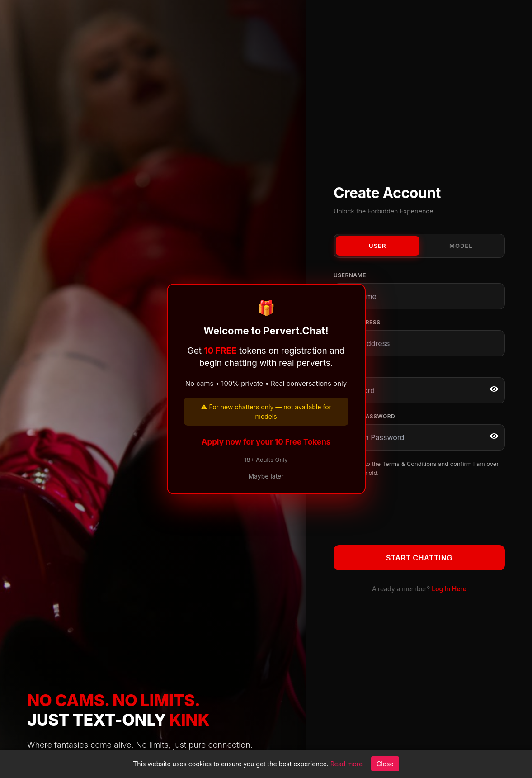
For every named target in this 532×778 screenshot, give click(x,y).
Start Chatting (419, 558)
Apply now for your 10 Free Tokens (266, 442)
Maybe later (266, 476)
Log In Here (449, 589)
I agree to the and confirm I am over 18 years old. (421, 468)
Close (385, 764)
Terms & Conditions (410, 464)
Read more (346, 764)
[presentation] (402, 509)
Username (350, 275)
